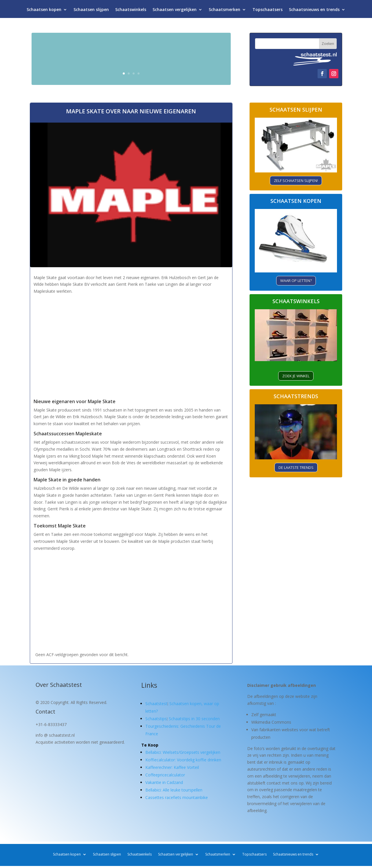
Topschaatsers (267, 11)
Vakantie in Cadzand (164, 782)
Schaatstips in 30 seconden (194, 719)
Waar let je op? (192, 71)
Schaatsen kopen (44, 11)
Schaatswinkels (131, 11)
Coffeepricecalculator (165, 775)
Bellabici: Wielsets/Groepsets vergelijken (183, 752)
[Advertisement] (131, 351)
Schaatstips (156, 719)
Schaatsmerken (225, 11)
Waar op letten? (296, 281)
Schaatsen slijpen (91, 11)
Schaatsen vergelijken (175, 11)
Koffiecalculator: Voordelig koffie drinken (183, 760)
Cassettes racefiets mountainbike (177, 797)
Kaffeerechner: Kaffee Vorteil (172, 767)
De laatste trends (296, 467)
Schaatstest (156, 704)
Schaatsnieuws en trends (314, 11)
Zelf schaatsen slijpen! (296, 181)
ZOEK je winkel (296, 376)
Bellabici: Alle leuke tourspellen (174, 790)
